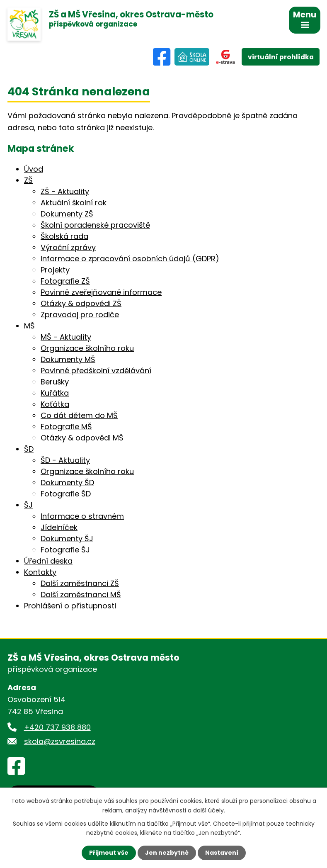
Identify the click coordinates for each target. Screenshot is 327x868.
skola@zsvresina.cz (60, 741)
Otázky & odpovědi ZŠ (81, 303)
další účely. (209, 810)
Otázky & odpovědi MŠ (82, 438)
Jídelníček (59, 527)
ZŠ (28, 180)
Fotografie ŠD (66, 494)
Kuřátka (55, 393)
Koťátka (55, 404)
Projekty (55, 270)
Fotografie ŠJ (65, 550)
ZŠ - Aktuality (65, 191)
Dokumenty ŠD (67, 483)
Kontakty (40, 572)
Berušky (55, 382)
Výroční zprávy (68, 247)
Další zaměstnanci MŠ (81, 594)
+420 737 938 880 (57, 727)
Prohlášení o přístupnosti (70, 606)
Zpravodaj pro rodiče (80, 315)
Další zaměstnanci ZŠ (80, 583)
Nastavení (222, 853)
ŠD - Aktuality (65, 460)
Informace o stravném (82, 516)
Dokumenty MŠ (68, 359)
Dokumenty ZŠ (67, 214)
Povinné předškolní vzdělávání (96, 371)
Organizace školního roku (87, 348)
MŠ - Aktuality (66, 337)
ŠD (29, 449)
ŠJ (28, 505)
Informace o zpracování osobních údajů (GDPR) (130, 259)
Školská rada (64, 236)
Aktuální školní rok (74, 203)
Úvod (34, 169)
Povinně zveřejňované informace (101, 292)
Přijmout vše (109, 853)
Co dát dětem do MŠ (79, 415)
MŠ (29, 326)
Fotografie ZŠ (65, 281)
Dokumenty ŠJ (67, 539)
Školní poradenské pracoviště (95, 225)
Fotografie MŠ (66, 427)
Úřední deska (48, 561)
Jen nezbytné (167, 853)
